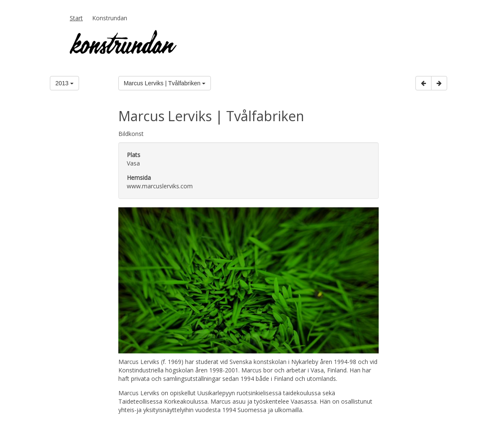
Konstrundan (110, 18)
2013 (64, 83)
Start (76, 18)
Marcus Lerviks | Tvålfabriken (165, 83)
